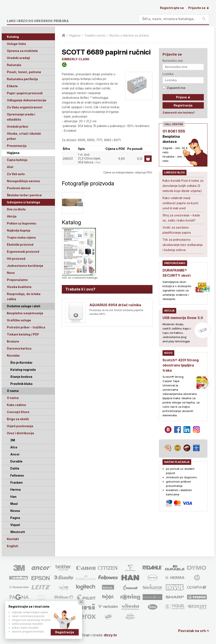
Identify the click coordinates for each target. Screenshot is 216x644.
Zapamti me (174, 88)
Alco (14, 447)
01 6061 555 (174, 131)
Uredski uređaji (18, 58)
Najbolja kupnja (19, 230)
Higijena (13, 153)
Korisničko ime (173, 61)
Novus (15, 511)
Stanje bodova (21, 377)
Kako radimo (16, 405)
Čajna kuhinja (17, 160)
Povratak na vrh (192, 631)
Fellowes (17, 475)
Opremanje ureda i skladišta (21, 117)
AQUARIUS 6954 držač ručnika (115, 305)
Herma (16, 490)
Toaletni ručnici (95, 35)
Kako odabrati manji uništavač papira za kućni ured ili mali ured (180, 203)
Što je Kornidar (21, 363)
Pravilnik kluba (21, 384)
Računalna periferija (22, 79)
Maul (14, 504)
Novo (11, 273)
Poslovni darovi (19, 188)
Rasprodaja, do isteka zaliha (24, 296)
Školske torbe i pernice (24, 195)
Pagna (15, 518)
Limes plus (47, 14)
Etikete (12, 86)
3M (13, 440)
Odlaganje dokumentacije (27, 100)
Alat (10, 167)
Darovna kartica (19, 348)
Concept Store (18, 412)
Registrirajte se (172, 8)
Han (13, 497)
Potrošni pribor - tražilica (26, 327)
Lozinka (168, 74)
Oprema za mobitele (22, 51)
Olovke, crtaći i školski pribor (24, 136)
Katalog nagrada (23, 370)
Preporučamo (17, 280)
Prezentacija (17, 146)
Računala (14, 65)
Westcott (18, 532)
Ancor (15, 454)
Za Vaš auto (16, 174)
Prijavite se (199, 8)
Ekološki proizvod (20, 244)
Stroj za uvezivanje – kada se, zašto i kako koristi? (181, 218)
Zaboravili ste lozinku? (179, 112)
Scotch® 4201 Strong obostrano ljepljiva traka (181, 365)
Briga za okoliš (18, 419)
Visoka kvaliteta (19, 287)
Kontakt (13, 539)
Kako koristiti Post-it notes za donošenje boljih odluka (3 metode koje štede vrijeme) (183, 186)
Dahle (15, 468)
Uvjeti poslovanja (20, 426)
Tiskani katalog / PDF (23, 334)
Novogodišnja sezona (23, 181)
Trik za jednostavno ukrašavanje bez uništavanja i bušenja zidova (183, 245)
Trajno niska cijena (21, 237)
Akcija (12, 216)
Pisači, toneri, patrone (24, 72)
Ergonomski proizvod (23, 252)
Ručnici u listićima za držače (129, 35)
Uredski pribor (18, 126)
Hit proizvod (16, 259)
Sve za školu (16, 209)
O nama (13, 398)
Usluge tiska (16, 44)
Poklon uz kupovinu (21, 223)
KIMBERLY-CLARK (76, 59)
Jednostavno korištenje (25, 266)
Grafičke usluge (19, 320)
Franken (16, 482)
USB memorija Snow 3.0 (183, 318)
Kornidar (13, 355)
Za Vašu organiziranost (25, 107)
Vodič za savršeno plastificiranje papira (177, 230)
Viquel (15, 525)
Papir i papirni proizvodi (25, 93)
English (13, 546)
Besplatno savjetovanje (25, 313)
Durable (16, 461)
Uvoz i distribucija (20, 433)
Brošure (13, 341)
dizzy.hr (110, 635)
